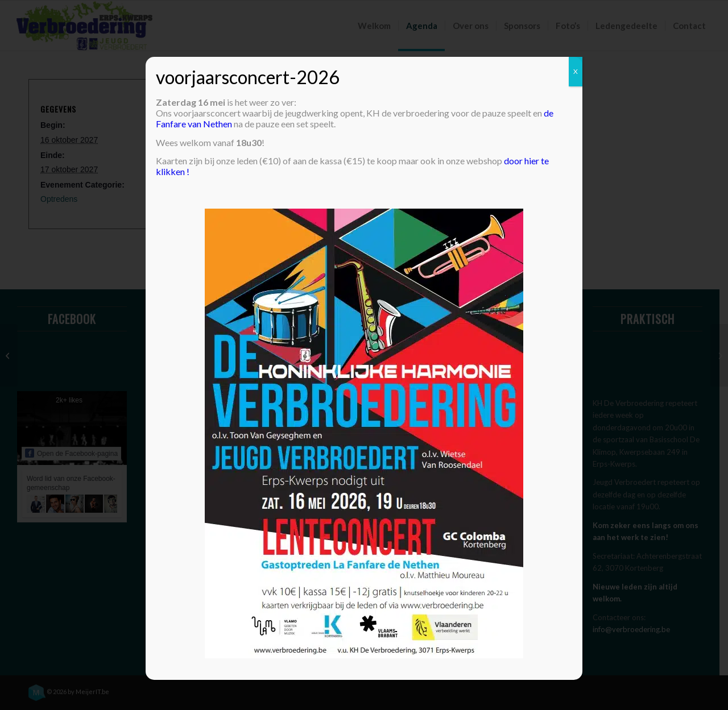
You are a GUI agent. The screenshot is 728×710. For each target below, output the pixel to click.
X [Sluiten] (576, 71)
